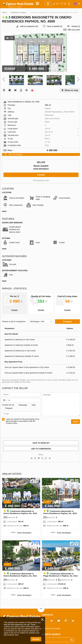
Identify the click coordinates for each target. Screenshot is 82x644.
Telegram (9, 407)
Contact (41, 174)
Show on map (71, 89)
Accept (36, 639)
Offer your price (74, 30)
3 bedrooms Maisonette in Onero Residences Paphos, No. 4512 (20, 511)
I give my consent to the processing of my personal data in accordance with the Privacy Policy (23, 420)
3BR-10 (48, 104)
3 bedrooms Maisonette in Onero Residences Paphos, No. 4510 (60, 511)
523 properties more (41, 179)
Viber (34, 404)
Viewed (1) (76, 26)
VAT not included (15, 153)
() (57, 4)
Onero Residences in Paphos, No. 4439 (24, 100)
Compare (67, 320)
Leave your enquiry (53, 627)
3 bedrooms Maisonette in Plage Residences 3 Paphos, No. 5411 (60, 574)
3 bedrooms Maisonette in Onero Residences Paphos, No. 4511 (20, 574)
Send (75, 420)
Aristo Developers (41, 168)
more (4, 210)
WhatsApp (23, 404)
